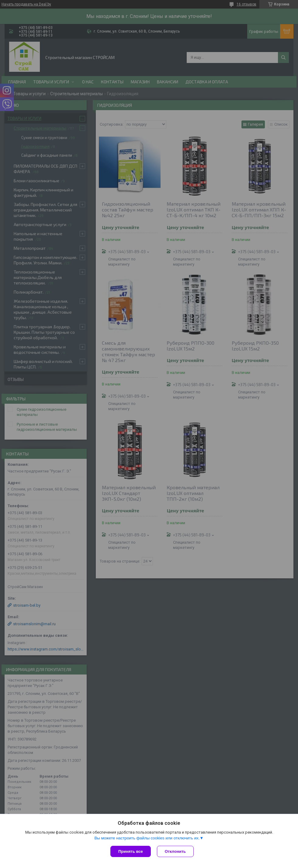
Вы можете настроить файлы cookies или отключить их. (147, 838)
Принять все (131, 851)
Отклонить (175, 851)
